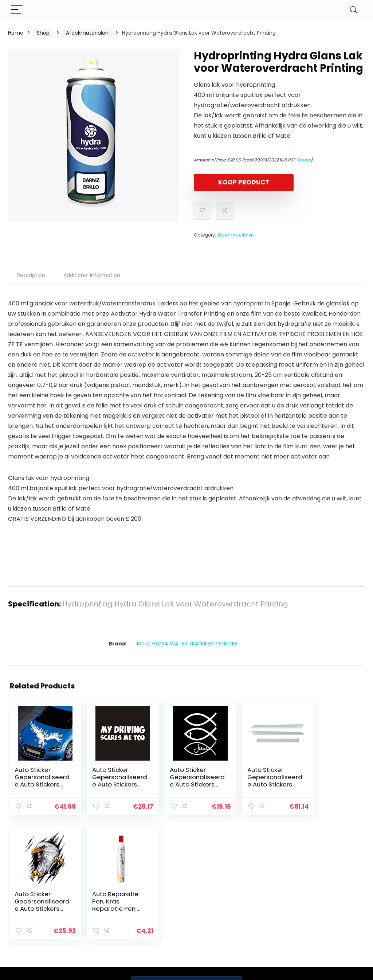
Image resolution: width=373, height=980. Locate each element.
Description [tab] (31, 275)
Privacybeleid (328, 879)
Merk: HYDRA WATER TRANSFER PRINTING (187, 644)
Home (16, 33)
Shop (43, 33)
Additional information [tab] (92, 275)
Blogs (260, 900)
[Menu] (17, 10)
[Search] (354, 10)
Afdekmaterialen (87, 33)
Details (304, 160)
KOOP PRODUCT (236, 182)
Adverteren (267, 920)
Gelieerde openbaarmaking (333, 910)
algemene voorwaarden (328, 893)
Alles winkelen (270, 890)
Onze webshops (273, 910)
